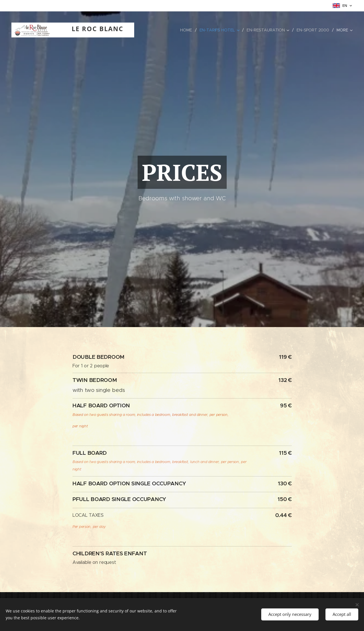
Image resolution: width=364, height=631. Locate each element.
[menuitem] (151, 30)
